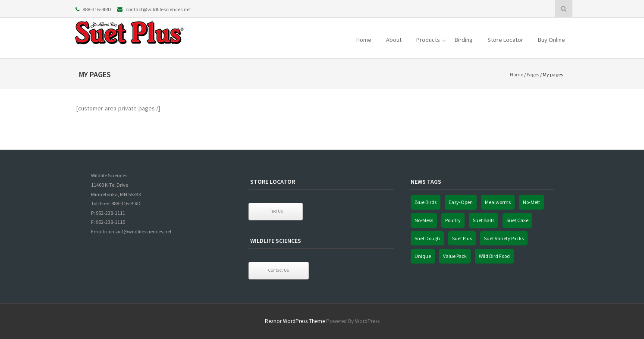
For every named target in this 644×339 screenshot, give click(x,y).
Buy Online (551, 40)
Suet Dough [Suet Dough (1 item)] (427, 238)
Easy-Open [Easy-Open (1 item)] (461, 202)
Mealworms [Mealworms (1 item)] (498, 202)
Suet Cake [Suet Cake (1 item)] (517, 220)
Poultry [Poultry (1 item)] (453, 220)
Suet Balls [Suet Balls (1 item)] (484, 220)
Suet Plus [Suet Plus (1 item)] (462, 238)
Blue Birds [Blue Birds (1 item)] (426, 202)
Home (364, 40)
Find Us (276, 211)
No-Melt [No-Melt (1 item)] (531, 202)
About (394, 40)
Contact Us (279, 270)
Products (428, 40)
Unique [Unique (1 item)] (423, 256)
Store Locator (505, 40)
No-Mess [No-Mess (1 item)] (424, 220)
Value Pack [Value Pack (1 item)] (455, 256)
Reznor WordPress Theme (295, 321)
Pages (533, 74)
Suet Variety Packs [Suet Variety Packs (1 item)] (504, 238)
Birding (464, 40)
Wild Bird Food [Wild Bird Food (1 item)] (494, 256)
